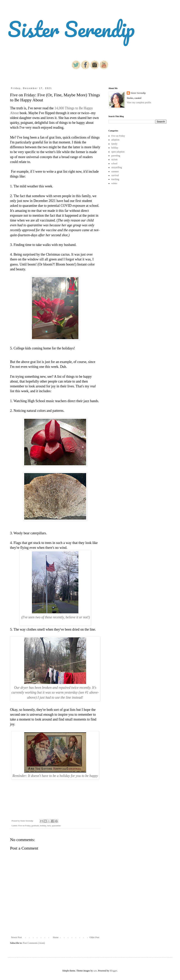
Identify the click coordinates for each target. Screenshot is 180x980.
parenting (116, 156)
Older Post (94, 937)
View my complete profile (139, 103)
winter (114, 183)
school (114, 164)
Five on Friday (24, 826)
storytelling (117, 167)
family (114, 144)
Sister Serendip (71, 29)
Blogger (113, 971)
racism (114, 159)
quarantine (56, 826)
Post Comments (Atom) (34, 943)
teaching (115, 179)
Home (56, 937)
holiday (43, 826)
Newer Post (16, 937)
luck (49, 826)
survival (115, 175)
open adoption (118, 152)
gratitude (35, 826)
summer (115, 172)
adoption (115, 140)
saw (95, 971)
